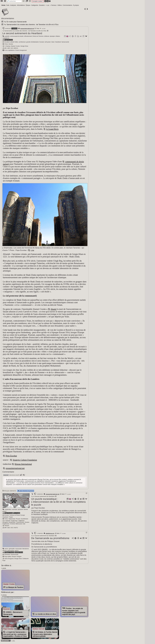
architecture (22, 42)
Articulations (21, 5)
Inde (24, 524)
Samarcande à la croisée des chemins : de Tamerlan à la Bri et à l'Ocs (31, 25)
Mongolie (5, 522)
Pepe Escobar (9, 40)
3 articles (14, 28)
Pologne (19, 556)
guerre (4, 511)
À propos (76, 5)
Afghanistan (12, 519)
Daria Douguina (9, 559)
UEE (9, 48)
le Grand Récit (52, 129)
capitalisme (6, 38)
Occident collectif (9, 42)
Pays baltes (8, 556)
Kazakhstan (12, 522)
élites (17, 42)
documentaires (8, 18)
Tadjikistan (21, 521)
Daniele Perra (19, 552)
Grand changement (21, 50)
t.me (32, 250)
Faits (8, 5)
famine (26, 509)
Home (3, 5)
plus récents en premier (26, 491)
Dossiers (42, 5)
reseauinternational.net (27, 28)
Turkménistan (20, 522)
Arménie (13, 524)
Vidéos (60, 5)
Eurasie (42, 42)
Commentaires (67, 5)
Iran (4, 521)
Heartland (58, 42)
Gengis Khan (24, 46)
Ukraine (11, 44)
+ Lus (47, 5)
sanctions (20, 509)
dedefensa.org (50, 533)
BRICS (16, 48)
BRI (5, 48)
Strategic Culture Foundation (25, 460)
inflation (58, 36)
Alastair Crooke (15, 46)
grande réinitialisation (33, 42)
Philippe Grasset (9, 552)
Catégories (35, 5)
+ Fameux (53, 5)
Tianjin (11, 517)
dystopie (52, 36)
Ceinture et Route (15, 515)
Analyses (13, 5)
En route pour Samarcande (15, 22)
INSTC (16, 528)
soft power (48, 42)
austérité (7, 36)
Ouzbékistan (24, 519)
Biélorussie (19, 524)
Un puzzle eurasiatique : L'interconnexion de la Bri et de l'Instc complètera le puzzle (58, 502)
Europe (23, 515)
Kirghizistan (6, 524)
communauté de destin (17, 36)
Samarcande (65, 42)
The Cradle (17, 513)
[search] (14, 1)
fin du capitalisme (10, 50)
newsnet (6, 475)
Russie (18, 519)
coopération (8, 509)
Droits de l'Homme (38, 36)
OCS (12, 48)
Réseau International (23, 464)
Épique (28, 5)
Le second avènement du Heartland (22, 33)
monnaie (14, 509)
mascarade (18, 549)
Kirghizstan (14, 521)
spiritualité (12, 549)
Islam (53, 42)
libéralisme (26, 549)
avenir (6, 549)
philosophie (11, 551)
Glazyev (7, 526)
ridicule (5, 551)
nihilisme (47, 36)
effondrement (28, 36)
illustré (54, 309)
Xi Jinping (7, 46)
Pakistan (8, 521)
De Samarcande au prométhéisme (50, 538)
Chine (6, 44)
